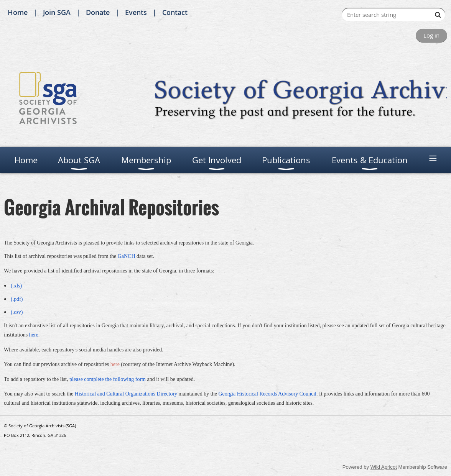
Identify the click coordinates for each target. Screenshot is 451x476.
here (115, 364)
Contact (175, 12)
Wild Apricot (384, 467)
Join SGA (57, 12)
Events (136, 12)
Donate (98, 12)
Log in (431, 35)
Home (18, 12)
